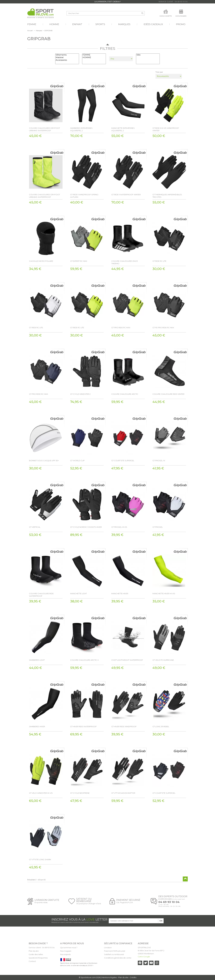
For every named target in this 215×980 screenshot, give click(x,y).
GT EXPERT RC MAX (79, 261)
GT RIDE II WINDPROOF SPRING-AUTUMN (85, 196)
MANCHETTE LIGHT (78, 594)
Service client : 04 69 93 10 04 (42, 948)
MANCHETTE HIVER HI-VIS (164, 594)
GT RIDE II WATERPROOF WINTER (126, 195)
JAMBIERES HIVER (37, 726)
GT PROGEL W (159, 461)
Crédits (133, 977)
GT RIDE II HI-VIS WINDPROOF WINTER (166, 129)
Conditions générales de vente (118, 958)
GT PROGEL (158, 527)
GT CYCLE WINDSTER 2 (80, 394)
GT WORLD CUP (77, 461)
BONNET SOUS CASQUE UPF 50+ (44, 461)
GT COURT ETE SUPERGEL (123, 461)
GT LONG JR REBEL (161, 726)
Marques (39, 31)
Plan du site (34, 951)
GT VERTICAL (35, 527)
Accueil (30, 31)
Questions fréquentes (38, 958)
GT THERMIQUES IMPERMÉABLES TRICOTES (167, 196)
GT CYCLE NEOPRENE (80, 793)
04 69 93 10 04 (169, 902)
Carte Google (144, 957)
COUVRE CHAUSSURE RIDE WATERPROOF (41, 595)
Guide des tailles (36, 954)
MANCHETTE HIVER (120, 594)
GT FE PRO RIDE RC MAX (163, 328)
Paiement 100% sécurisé (115, 951)
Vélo (148, 55)
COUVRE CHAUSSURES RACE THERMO (125, 262)
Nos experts (65, 954)
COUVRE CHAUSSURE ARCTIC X (84, 660)
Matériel (67, 58)
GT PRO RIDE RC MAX (121, 328)
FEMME (94, 55)
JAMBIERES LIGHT (37, 660)
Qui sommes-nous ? (69, 948)
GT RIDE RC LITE (159, 261)
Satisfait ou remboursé (114, 954)
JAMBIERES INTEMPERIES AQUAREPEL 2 (81, 129)
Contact (32, 961)
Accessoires (67, 60)
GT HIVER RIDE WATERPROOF (83, 726)
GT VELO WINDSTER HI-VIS (41, 793)
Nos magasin (66, 951)
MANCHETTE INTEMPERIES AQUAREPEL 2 (123, 129)
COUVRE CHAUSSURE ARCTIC (125, 394)
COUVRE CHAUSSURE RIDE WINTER (168, 394)
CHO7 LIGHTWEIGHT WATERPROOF (127, 660)
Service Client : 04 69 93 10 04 (173, 2)
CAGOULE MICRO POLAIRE (41, 261)
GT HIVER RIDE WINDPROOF (124, 726)
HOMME (94, 58)
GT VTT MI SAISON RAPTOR (123, 793)
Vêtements (67, 55)
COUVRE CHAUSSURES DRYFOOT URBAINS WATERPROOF (44, 129)
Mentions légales (109, 977)
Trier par (159, 72)
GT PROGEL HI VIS (119, 527)
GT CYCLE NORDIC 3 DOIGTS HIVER (86, 527)
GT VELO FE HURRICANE (163, 660)
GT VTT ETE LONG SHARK (40, 859)
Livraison (108, 948)
